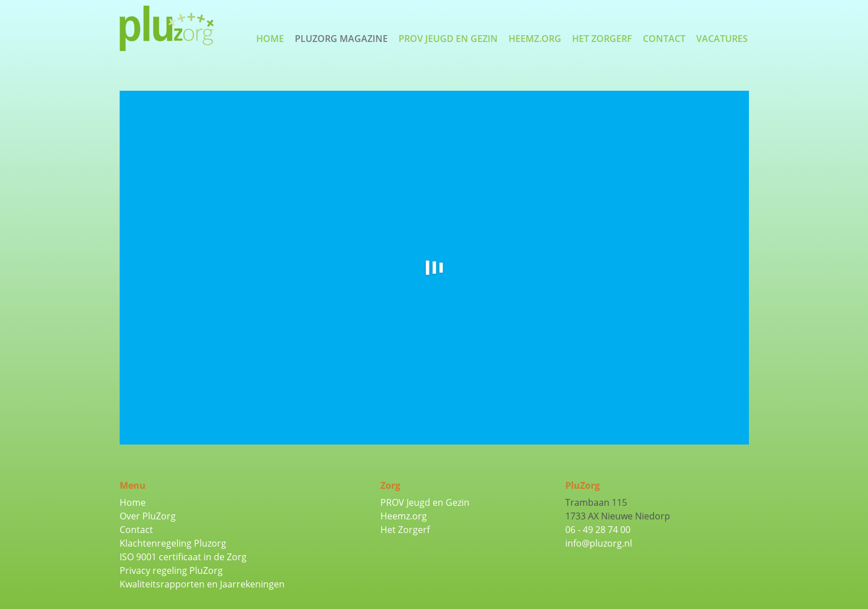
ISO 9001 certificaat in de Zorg (183, 557)
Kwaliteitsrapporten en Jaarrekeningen (202, 584)
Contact (664, 39)
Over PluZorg (148, 516)
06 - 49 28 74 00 (598, 530)
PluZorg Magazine (341, 39)
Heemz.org (535, 39)
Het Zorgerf (602, 39)
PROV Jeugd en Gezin (448, 39)
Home (270, 39)
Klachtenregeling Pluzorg (173, 543)
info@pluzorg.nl (599, 543)
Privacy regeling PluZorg (171, 570)
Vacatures (722, 39)
